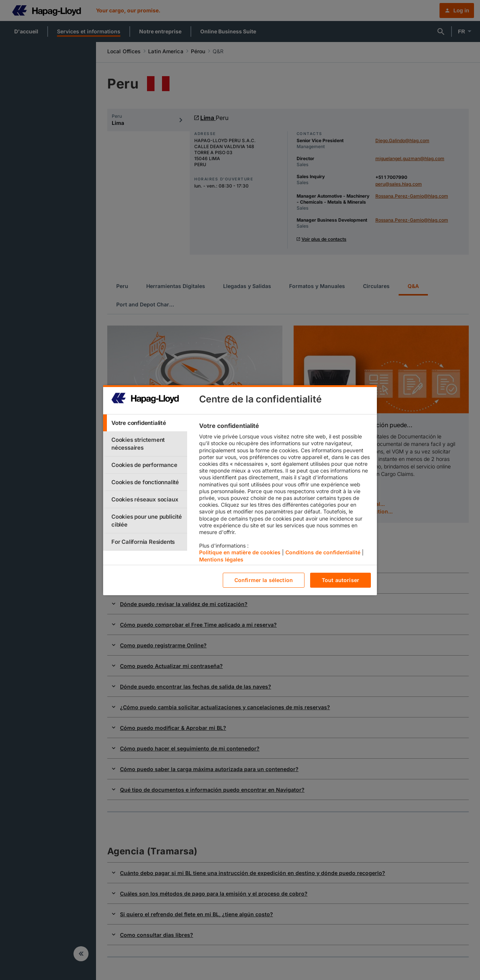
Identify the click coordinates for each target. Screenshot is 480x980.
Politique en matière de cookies (240, 552)
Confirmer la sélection (264, 580)
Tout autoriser (340, 580)
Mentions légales (221, 559)
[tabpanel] (285, 494)
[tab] (145, 423)
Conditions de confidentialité (323, 552)
